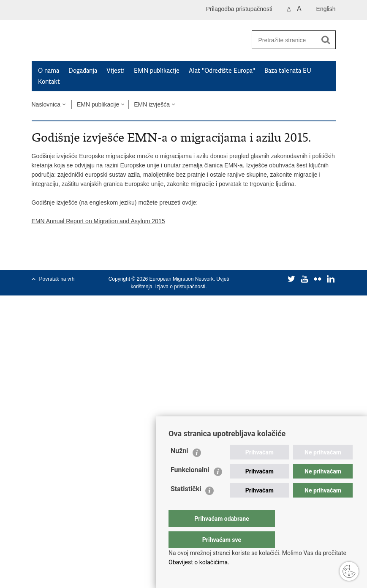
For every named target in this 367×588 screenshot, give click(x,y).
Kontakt (49, 82)
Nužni (179, 468)
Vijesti (116, 71)
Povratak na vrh (57, 279)
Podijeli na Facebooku (54, 257)
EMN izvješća (152, 104)
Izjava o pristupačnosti (180, 287)
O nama (49, 71)
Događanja (83, 71)
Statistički (186, 506)
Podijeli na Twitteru (72, 257)
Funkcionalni (190, 487)
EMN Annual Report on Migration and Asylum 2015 (98, 221)
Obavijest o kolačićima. (199, 562)
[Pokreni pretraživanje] (326, 40)
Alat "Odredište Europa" (222, 71)
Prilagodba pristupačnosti (239, 9)
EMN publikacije (157, 71)
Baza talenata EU (288, 71)
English (326, 9)
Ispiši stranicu (36, 257)
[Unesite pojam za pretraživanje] (284, 40)
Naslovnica (46, 104)
